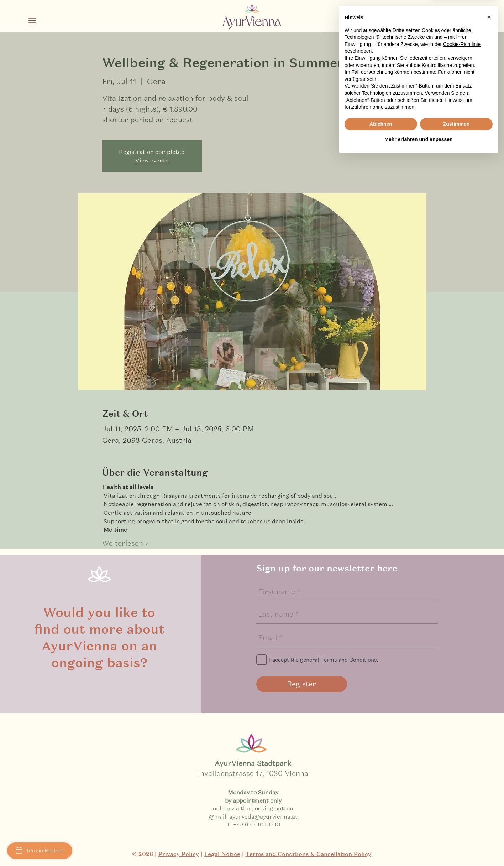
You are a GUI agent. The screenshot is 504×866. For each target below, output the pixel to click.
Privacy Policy (179, 854)
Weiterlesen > (125, 543)
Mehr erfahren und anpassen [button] (418, 846)
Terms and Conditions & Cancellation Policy (308, 854)
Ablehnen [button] (381, 831)
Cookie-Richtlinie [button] (462, 751)
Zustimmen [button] (456, 831)
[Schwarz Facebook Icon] (445, 23)
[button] (32, 20)
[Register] (302, 684)
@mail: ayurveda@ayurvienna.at (253, 816)
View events (152, 160)
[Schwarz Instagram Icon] (427, 23)
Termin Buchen (40, 851)
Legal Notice (222, 854)
